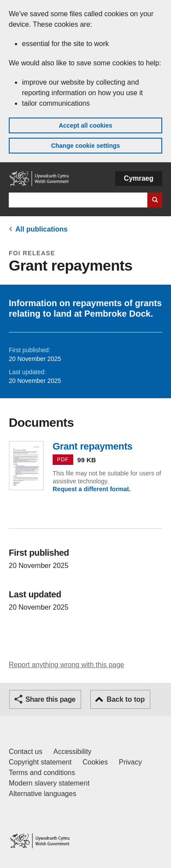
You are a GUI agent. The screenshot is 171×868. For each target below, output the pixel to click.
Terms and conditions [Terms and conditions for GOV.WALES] (42, 773)
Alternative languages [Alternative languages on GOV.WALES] (43, 794)
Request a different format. (92, 489)
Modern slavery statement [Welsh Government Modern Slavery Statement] (49, 783)
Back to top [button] (126, 699)
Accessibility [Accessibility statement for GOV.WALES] (72, 752)
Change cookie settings (85, 146)
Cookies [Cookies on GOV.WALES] (95, 762)
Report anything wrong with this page (66, 665)
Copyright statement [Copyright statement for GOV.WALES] (40, 762)
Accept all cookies (85, 125)
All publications (41, 229)
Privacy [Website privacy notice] (130, 762)
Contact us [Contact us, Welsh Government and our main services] (25, 752)
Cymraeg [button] (139, 178)
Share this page (50, 699)
